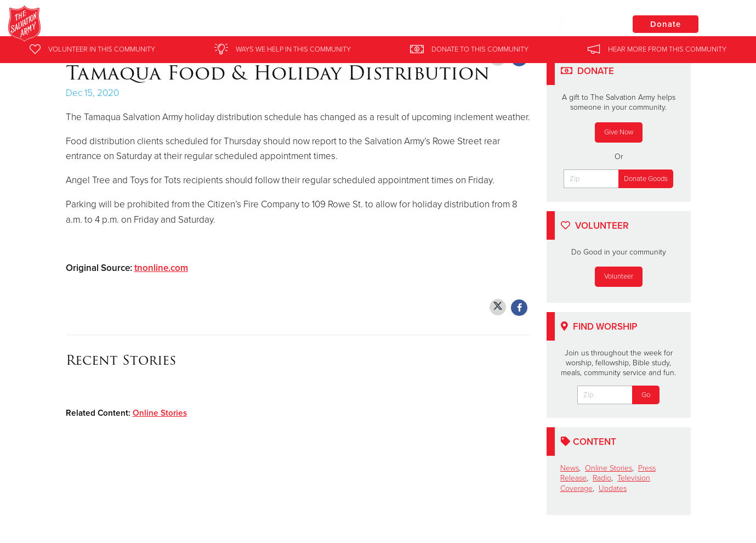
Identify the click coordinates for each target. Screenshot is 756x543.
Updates (613, 488)
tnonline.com (161, 268)
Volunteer (619, 276)
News (570, 468)
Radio (602, 478)
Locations (583, 24)
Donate (666, 24)
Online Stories (160, 413)
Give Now (619, 132)
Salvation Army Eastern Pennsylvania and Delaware (241, 25)
